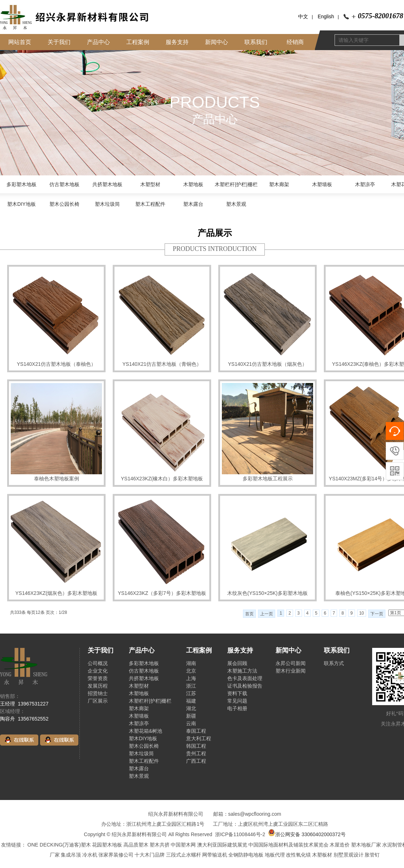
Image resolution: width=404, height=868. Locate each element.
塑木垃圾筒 (107, 204)
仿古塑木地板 (64, 184)
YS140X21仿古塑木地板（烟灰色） (267, 364)
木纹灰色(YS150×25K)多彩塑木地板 (267, 593)
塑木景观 (236, 204)
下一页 (377, 614)
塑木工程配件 (150, 204)
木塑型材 (150, 184)
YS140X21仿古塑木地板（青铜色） (162, 364)
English (326, 16)
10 (362, 613)
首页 (249, 614)
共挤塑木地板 (107, 184)
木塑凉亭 (365, 184)
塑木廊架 (279, 184)
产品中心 (98, 42)
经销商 (295, 42)
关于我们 (59, 42)
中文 (303, 16)
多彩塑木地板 (21, 184)
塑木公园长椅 (64, 204)
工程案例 (138, 42)
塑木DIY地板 (21, 204)
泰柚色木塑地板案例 (57, 479)
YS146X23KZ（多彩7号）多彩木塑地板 (162, 593)
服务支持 (177, 42)
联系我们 (256, 42)
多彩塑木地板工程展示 (268, 479)
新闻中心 (216, 42)
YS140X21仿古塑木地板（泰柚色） (56, 364)
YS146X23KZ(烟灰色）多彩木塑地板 (57, 593)
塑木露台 (193, 204)
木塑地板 (193, 184)
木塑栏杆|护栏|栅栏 (236, 184)
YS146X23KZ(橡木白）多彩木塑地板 (162, 479)
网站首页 (20, 42)
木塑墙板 (322, 184)
